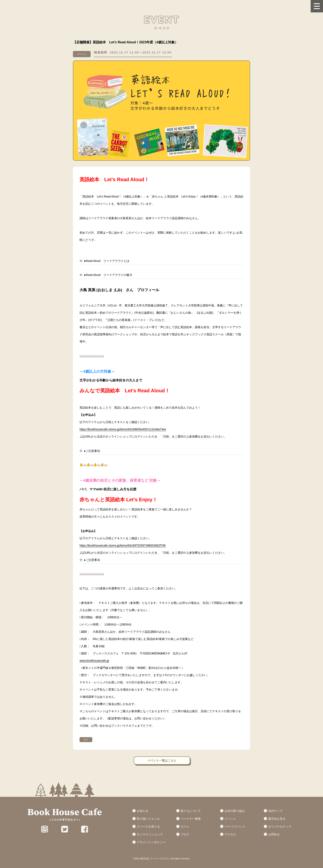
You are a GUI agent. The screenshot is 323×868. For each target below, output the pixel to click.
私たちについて (191, 811)
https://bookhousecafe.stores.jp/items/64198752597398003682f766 (123, 545)
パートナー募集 (191, 819)
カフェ (185, 827)
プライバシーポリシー (151, 842)
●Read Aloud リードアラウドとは (107, 261)
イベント (230, 819)
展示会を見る (277, 819)
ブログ (185, 834)
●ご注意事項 (92, 451)
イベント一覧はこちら (162, 760)
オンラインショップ (150, 834)
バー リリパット (235, 827)
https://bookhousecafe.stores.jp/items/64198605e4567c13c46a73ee (123, 429)
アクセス (230, 834)
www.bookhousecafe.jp (94, 661)
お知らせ (143, 811)
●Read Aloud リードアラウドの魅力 (108, 275)
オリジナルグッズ (280, 827)
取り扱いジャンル (148, 819)
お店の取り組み (235, 811)
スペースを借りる (148, 827)
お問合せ (274, 834)
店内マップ (275, 811)
